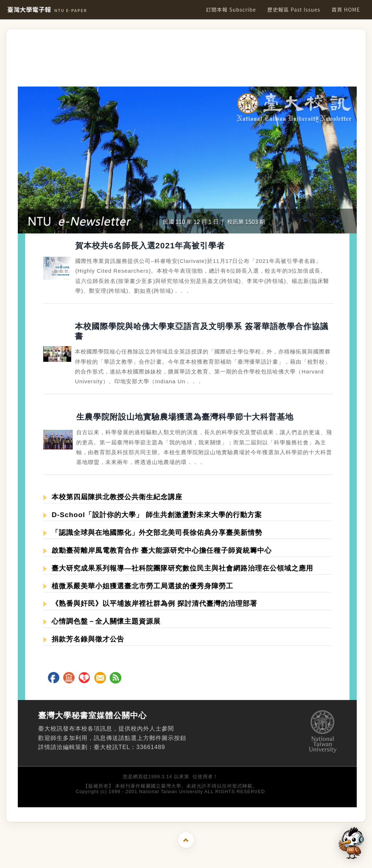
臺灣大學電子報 (47, 10)
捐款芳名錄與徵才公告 (84, 639)
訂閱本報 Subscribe (231, 9)
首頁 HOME (346, 9)
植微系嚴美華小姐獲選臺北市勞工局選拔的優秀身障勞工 (138, 586)
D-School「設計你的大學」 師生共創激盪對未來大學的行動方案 (152, 515)
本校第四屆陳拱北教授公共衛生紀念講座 (113, 497)
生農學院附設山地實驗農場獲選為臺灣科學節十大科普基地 (185, 417)
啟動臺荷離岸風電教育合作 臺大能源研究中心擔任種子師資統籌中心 (157, 550)
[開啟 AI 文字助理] (351, 843)
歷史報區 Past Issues (294, 9)
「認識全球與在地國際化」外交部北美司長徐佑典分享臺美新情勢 (153, 533)
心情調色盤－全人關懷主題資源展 (102, 621)
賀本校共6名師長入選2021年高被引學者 (150, 246)
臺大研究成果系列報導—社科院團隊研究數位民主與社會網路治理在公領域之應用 (178, 568)
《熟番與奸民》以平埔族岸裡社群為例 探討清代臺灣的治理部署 (150, 603)
